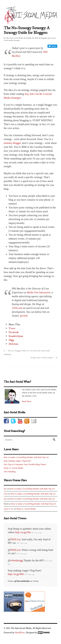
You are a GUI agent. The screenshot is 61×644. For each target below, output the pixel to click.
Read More (27, 401)
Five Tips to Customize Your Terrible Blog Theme (25, 464)
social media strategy (12, 40)
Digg (11, 340)
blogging (44, 38)
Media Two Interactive (39, 292)
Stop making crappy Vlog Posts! (17, 461)
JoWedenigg (17, 560)
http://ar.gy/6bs (23, 532)
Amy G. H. (8, 509)
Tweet (12, 328)
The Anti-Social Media (14, 38)
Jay (5, 489)
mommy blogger (12, 143)
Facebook (14, 332)
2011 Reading (10, 471)
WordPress (20, 633)
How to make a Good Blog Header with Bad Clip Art (26, 457)
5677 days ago (37, 533)
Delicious (14, 344)
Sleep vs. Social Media (13, 468)
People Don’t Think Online (43, 358)
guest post (52, 38)
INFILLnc (15, 539)
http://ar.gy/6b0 (16, 574)
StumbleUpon (16, 336)
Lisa (6, 494)
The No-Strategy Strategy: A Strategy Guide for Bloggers (27, 30)
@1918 (24, 316)
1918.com (17, 308)
